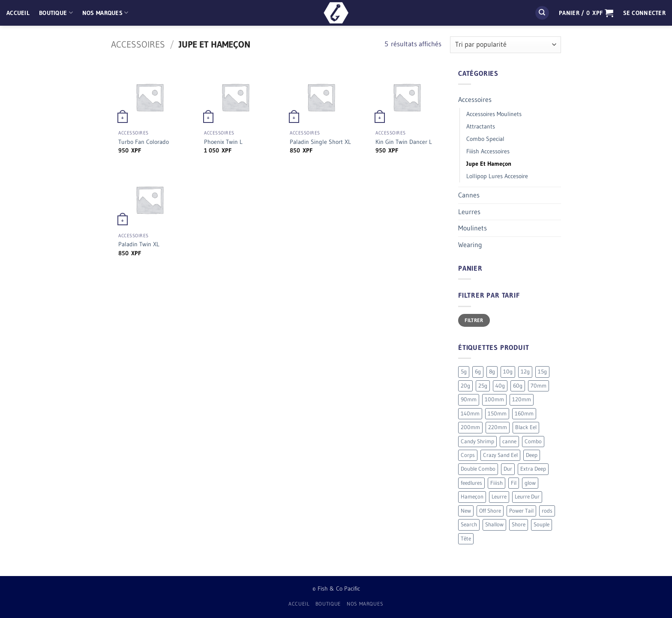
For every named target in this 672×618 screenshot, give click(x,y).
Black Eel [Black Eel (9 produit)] (526, 427)
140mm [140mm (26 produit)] (470, 413)
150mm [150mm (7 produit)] (497, 413)
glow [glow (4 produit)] (530, 483)
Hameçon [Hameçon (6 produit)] (472, 497)
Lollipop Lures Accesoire (497, 176)
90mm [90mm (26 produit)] (469, 399)
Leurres (469, 212)
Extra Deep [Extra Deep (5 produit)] (533, 469)
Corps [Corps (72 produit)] (468, 455)
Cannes (469, 195)
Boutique (56, 13)
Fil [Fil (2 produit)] (514, 483)
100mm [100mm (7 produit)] (494, 399)
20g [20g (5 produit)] (465, 386)
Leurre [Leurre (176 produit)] (499, 497)
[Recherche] (542, 13)
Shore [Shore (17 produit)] (519, 524)
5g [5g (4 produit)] (464, 372)
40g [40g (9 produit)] (500, 386)
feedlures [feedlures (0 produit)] (471, 483)
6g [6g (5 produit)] (478, 372)
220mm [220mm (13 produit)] (498, 427)
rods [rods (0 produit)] (547, 511)
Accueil (18, 13)
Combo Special (485, 139)
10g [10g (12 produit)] (508, 372)
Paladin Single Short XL (320, 142)
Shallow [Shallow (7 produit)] (494, 524)
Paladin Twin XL (139, 244)
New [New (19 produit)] (466, 511)
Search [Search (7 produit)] (469, 524)
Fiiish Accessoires (488, 151)
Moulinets (472, 228)
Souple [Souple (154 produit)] (541, 524)
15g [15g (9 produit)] (542, 372)
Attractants (481, 126)
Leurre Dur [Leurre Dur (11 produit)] (527, 497)
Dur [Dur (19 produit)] (508, 469)
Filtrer (474, 320)
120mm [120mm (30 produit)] (522, 399)
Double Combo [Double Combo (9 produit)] (478, 469)
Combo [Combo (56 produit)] (533, 441)
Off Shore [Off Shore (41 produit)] (490, 511)
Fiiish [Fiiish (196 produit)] (496, 483)
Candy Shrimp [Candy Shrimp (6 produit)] (477, 441)
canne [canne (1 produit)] (509, 441)
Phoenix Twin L (223, 142)
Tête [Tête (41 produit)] (466, 539)
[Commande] (505, 45)
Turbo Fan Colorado (144, 142)
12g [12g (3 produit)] (525, 372)
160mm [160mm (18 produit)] (524, 413)
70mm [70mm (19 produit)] (538, 386)
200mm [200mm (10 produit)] (470, 427)
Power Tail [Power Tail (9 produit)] (521, 511)
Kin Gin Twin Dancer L (404, 142)
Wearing (470, 245)
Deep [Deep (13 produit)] (532, 455)
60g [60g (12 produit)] (518, 386)
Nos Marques (105, 13)
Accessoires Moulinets (494, 114)
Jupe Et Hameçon (489, 164)
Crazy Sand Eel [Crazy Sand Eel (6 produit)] (500, 455)
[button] (586, 13)
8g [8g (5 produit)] (492, 372)
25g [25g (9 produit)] (483, 386)
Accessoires (138, 44)
